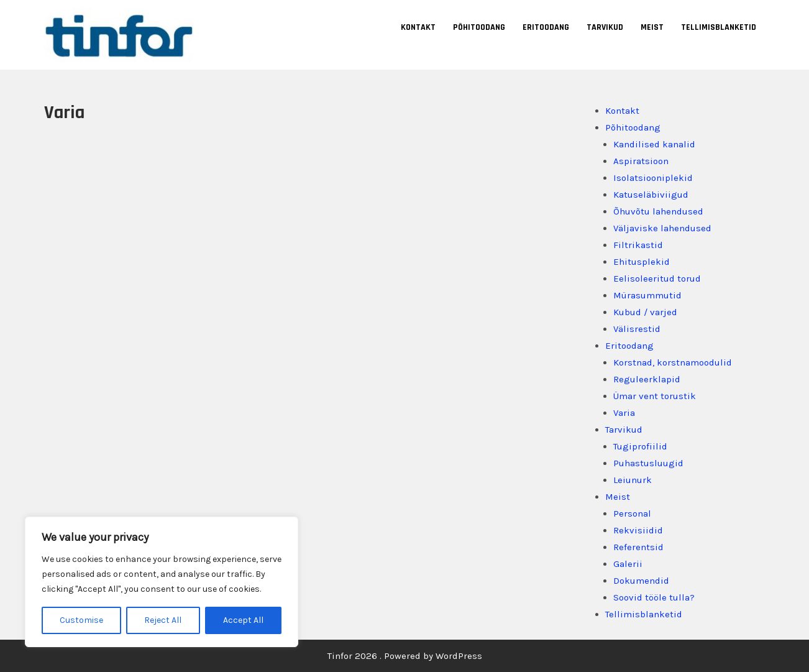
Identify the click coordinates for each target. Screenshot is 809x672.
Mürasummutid (647, 295)
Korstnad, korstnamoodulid (673, 362)
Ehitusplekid (642, 262)
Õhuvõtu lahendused (658, 211)
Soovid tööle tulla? (654, 597)
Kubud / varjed (645, 312)
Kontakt (418, 27)
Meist (652, 27)
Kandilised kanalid (654, 144)
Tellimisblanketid (719, 27)
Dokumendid (641, 581)
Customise (81, 620)
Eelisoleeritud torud (657, 278)
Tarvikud (605, 27)
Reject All (163, 620)
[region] (162, 582)
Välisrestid (637, 329)
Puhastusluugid (648, 463)
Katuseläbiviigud (651, 195)
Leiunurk (633, 480)
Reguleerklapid (647, 379)
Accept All (243, 620)
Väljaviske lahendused (662, 228)
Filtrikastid (638, 245)
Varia (624, 413)
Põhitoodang (479, 27)
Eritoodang (546, 27)
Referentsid (638, 547)
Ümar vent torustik (655, 396)
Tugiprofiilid (640, 446)
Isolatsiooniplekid (653, 178)
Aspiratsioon (641, 161)
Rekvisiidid (638, 530)
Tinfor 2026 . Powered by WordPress (405, 656)
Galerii (628, 564)
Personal (632, 513)
